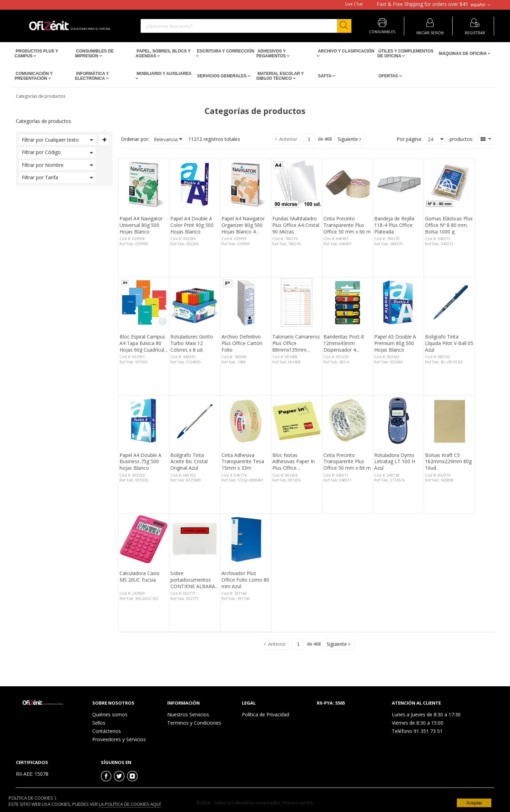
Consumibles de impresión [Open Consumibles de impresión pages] (94, 54)
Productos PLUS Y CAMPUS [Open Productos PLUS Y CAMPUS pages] (36, 54)
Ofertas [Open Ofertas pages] (388, 76)
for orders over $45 (422, 4)
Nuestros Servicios (188, 714)
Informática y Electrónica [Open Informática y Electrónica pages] (92, 76)
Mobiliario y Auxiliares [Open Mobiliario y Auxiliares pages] (163, 74)
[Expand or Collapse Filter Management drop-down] (104, 140)
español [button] (481, 5)
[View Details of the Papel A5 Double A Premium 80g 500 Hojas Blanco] (398, 303)
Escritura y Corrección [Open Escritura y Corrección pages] (225, 51)
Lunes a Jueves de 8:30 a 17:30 (426, 714)
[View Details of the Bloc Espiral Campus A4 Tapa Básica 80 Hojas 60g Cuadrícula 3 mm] (144, 303)
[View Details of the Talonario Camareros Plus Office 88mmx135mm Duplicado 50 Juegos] (296, 303)
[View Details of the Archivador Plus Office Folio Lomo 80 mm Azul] (246, 539)
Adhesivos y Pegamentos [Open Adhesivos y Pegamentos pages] (272, 54)
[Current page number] (309, 139)
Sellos (99, 723)
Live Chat (354, 4)
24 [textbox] (431, 139)
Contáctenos (107, 731)
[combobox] (246, 26)
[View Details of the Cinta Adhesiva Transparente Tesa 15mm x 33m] (246, 421)
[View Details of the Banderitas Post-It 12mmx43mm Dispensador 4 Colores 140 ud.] (348, 303)
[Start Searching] (344, 26)
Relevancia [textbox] (166, 139)
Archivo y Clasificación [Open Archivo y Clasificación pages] (346, 51)
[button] (350, 139)
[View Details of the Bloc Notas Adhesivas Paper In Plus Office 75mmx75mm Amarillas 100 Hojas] (296, 421)
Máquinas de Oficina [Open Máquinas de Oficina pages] (463, 54)
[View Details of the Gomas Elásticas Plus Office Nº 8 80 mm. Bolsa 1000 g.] (449, 184)
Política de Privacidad (266, 714)
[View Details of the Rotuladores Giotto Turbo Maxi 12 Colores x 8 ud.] (195, 303)
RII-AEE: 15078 (32, 774)
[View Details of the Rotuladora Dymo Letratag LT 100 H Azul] (398, 421)
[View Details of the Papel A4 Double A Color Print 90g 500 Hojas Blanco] (195, 184)
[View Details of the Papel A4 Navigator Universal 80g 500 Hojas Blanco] (144, 184)
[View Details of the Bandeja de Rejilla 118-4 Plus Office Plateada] (398, 184)
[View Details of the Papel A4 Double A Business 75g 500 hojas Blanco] (144, 421)
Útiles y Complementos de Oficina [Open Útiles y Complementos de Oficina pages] (405, 54)
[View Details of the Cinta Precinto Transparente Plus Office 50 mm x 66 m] (348, 184)
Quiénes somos (110, 714)
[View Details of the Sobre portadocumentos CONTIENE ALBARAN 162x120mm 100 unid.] (195, 539)
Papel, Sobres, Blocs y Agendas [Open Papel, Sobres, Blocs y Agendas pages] (163, 54)
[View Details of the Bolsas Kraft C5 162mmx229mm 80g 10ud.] (449, 421)
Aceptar (474, 803)
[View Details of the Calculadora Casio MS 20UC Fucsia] (144, 539)
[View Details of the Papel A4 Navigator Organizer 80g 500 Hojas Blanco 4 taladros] (246, 184)
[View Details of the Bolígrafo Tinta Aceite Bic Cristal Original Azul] (195, 421)
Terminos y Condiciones (194, 723)
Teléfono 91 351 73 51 (417, 731)
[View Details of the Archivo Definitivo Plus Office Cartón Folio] (246, 303)
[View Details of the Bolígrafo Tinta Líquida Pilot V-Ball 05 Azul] (449, 303)
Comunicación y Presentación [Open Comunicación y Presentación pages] (34, 76)
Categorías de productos (41, 96)
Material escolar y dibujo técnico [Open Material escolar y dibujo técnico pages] (280, 76)
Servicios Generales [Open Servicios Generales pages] (222, 76)
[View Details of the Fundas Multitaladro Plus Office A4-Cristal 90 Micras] (296, 184)
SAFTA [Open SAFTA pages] (325, 76)
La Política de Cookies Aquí (130, 804)
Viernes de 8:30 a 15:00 (418, 723)
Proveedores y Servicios (119, 739)
